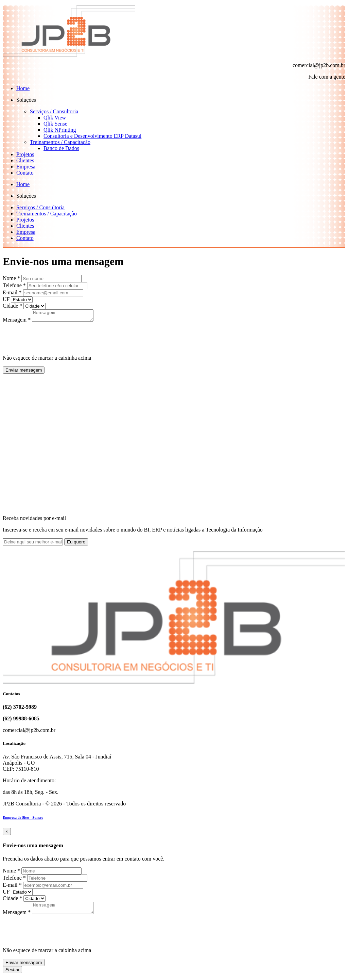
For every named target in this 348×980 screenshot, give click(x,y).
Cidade (12, 306)
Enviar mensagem (24, 372)
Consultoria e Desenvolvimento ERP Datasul (92, 136)
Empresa (26, 167)
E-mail (12, 292)
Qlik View (55, 118)
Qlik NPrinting (60, 130)
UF (6, 299)
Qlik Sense (55, 124)
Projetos (25, 154)
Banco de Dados (61, 148)
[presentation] (54, 338)
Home (23, 88)
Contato (25, 173)
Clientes (25, 160)
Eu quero (76, 544)
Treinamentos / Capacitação (60, 142)
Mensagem (17, 322)
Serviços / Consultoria (54, 111)
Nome (11, 278)
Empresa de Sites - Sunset (23, 819)
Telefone (14, 285)
